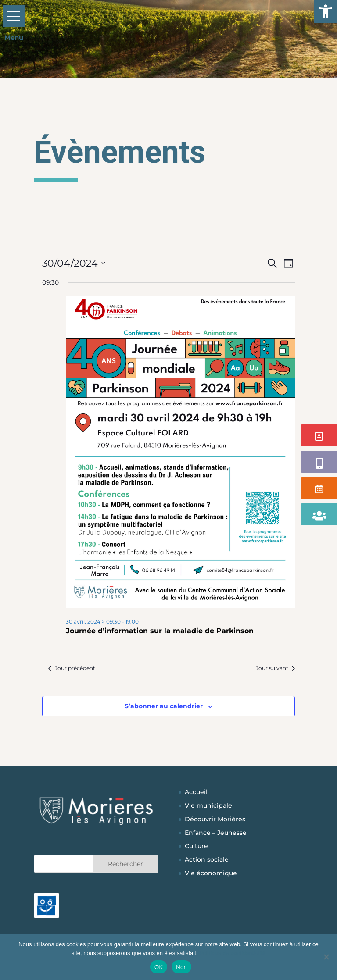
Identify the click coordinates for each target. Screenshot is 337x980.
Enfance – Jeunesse (216, 833)
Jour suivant (275, 668)
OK (159, 967)
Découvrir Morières (215, 819)
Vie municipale (208, 805)
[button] (326, 11)
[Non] (326, 957)
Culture (196, 846)
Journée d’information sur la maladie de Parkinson (160, 631)
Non (181, 967)
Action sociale (207, 859)
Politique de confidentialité (232, 953)
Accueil (196, 792)
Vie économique (211, 873)
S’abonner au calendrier (164, 706)
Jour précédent (72, 668)
